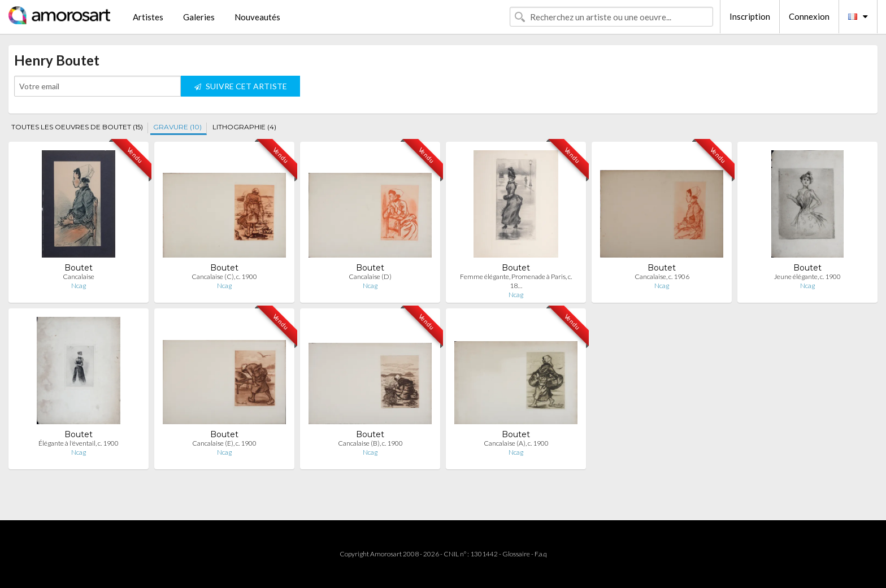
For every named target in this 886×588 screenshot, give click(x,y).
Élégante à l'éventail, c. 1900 (79, 443)
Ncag (79, 286)
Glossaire (516, 554)
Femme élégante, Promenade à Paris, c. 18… (516, 281)
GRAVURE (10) (177, 127)
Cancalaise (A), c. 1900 (516, 443)
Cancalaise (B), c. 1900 (370, 443)
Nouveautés (257, 17)
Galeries (199, 17)
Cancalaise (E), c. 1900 (224, 443)
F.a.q (541, 554)
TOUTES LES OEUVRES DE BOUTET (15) (77, 127)
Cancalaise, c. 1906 (662, 276)
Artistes (148, 17)
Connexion (809, 16)
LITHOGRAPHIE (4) (244, 127)
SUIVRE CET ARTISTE (241, 86)
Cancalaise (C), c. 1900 (224, 276)
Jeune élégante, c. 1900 (807, 276)
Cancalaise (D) (370, 276)
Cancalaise (79, 276)
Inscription (750, 16)
